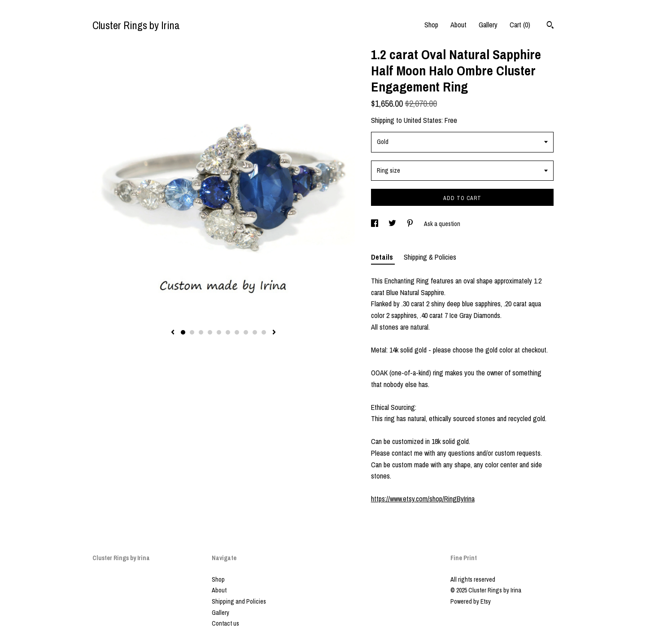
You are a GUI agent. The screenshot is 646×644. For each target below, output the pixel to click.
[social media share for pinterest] (411, 224)
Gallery (488, 25)
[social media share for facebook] (375, 224)
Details (383, 257)
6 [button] (228, 332)
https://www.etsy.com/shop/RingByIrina (423, 499)
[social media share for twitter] (393, 224)
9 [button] (255, 332)
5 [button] (219, 332)
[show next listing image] (274, 333)
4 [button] (210, 332)
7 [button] (237, 332)
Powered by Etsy (471, 601)
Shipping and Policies (239, 601)
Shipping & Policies (430, 257)
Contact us (225, 623)
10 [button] (264, 332)
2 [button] (192, 332)
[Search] (550, 26)
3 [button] (201, 332)
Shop (431, 25)
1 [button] (183, 332)
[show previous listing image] (173, 333)
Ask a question (442, 224)
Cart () (520, 25)
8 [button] (246, 332)
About (458, 25)
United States (423, 120)
